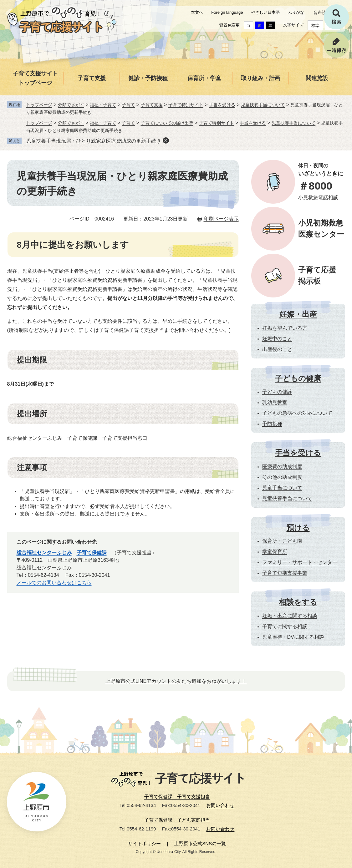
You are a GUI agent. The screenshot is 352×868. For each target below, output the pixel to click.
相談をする (298, 602)
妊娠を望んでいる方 (285, 328)
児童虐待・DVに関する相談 (293, 637)
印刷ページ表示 (221, 219)
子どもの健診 (277, 392)
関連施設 (317, 78)
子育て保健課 (92, 553)
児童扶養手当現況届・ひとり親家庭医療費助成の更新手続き (94, 141)
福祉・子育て (103, 105)
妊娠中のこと (277, 339)
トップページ (39, 105)
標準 (315, 25)
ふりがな (296, 12)
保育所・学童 (204, 78)
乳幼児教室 (275, 402)
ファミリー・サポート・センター (300, 562)
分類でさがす (71, 105)
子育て (128, 105)
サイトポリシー (144, 843)
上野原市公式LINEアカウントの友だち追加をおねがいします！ (176, 681)
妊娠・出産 (298, 314)
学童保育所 (275, 552)
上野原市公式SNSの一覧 (200, 843)
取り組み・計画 (261, 78)
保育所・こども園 (282, 541)
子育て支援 (92, 78)
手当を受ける (222, 105)
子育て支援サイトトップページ (35, 78)
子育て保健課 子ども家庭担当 (177, 820)
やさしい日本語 (265, 12)
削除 (166, 140)
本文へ (197, 12)
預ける (298, 528)
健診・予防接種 (148, 78)
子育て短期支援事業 (285, 573)
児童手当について (282, 488)
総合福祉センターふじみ (44, 553)
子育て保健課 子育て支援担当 (177, 797)
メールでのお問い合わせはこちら (54, 583)
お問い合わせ (220, 805)
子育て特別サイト (186, 105)
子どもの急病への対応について (297, 413)
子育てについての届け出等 (167, 123)
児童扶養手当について (263, 105)
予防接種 (272, 424)
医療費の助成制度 (282, 467)
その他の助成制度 (282, 477)
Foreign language (227, 12)
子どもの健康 (298, 378)
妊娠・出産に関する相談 (290, 616)
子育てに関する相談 (285, 626)
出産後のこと (277, 349)
